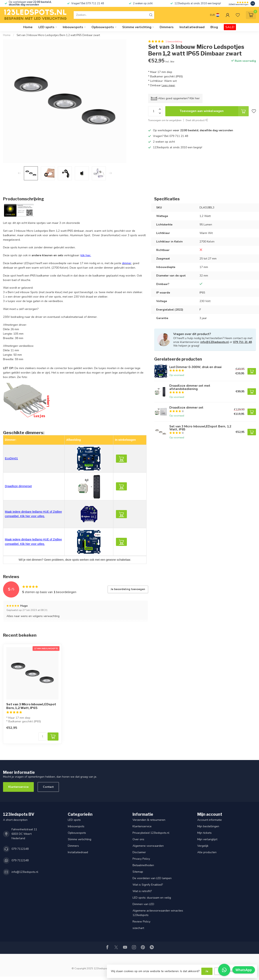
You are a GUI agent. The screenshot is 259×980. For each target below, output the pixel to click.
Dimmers (167, 27)
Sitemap (138, 872)
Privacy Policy (141, 859)
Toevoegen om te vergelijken (165, 120)
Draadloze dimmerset (18, 486)
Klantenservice (18, 787)
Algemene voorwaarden (148, 846)
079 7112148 (20, 849)
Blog (214, 27)
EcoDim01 (11, 458)
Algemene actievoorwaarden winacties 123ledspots (158, 913)
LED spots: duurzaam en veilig (152, 898)
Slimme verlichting (137, 27)
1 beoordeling (174, 41)
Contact (48, 787)
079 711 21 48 (242, 342)
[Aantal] (42, 737)
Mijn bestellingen (208, 826)
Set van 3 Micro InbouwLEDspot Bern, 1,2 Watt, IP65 (31, 706)
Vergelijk (203, 846)
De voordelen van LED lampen (152, 878)
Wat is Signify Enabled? (148, 885)
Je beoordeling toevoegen (128, 589)
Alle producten (207, 852)
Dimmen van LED (143, 904)
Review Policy (141, 922)
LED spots (46, 27)
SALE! (230, 27)
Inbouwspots (73, 27)
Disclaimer (139, 852)
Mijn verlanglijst (207, 839)
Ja (207, 971)
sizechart (138, 928)
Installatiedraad (192, 27)
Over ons (138, 839)
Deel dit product (197, 120)
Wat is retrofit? (142, 891)
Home (28, 27)
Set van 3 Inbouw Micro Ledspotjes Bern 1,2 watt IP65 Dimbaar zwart (58, 35)
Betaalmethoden (143, 865)
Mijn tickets (204, 833)
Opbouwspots (103, 27)
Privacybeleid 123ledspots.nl (151, 833)
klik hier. (86, 255)
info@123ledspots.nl (215, 342)
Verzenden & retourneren (149, 820)
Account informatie (210, 820)
